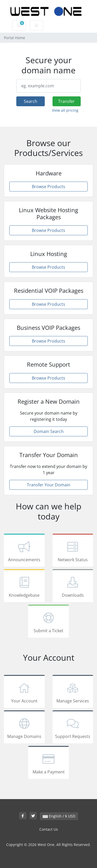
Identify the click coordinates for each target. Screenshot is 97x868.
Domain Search (49, 431)
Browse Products (48, 187)
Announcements (24, 551)
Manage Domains (24, 728)
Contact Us (49, 829)
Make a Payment (49, 763)
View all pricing (65, 110)
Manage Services (73, 692)
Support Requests (73, 728)
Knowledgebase (24, 587)
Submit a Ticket (49, 622)
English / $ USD (59, 816)
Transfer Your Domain (49, 485)
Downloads (73, 587)
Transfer (66, 101)
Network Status (73, 551)
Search (31, 101)
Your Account (24, 692)
